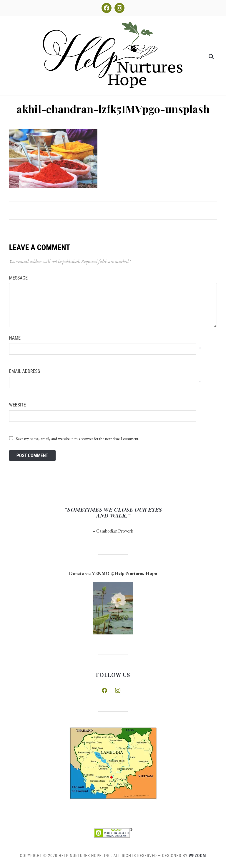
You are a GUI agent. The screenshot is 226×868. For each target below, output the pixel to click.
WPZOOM (198, 856)
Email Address (25, 371)
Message (18, 278)
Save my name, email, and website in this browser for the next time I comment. (78, 439)
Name (15, 338)
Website (18, 405)
